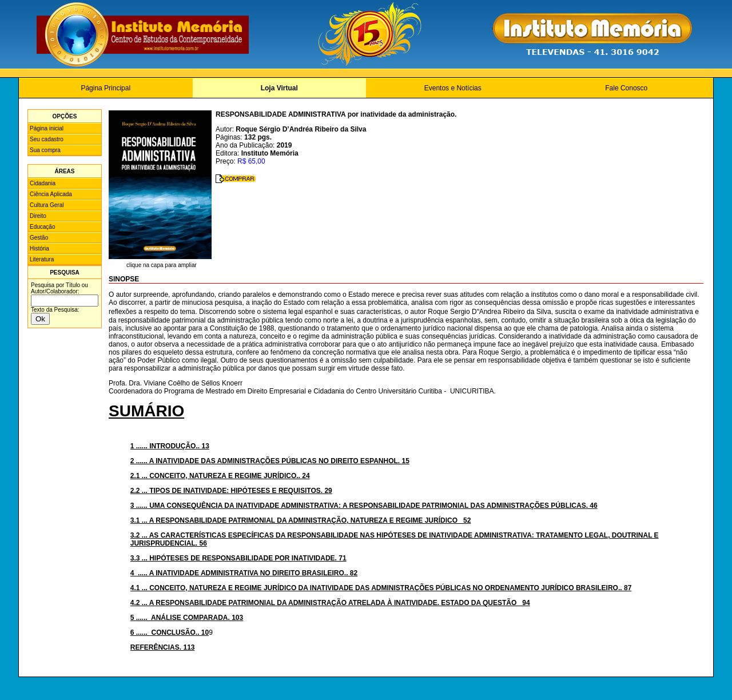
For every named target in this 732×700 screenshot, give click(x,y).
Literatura (42, 259)
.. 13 (170, 446)
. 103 (187, 618)
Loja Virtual (279, 88)
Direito (38, 216)
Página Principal (106, 88)
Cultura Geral (47, 205)
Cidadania (43, 183)
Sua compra (45, 150)
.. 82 (244, 573)
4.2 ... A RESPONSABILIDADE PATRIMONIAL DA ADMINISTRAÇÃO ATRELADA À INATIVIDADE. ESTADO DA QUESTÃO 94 (330, 603)
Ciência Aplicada (51, 194)
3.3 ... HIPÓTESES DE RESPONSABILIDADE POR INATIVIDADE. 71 (238, 558)
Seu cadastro (47, 139)
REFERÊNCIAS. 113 (163, 647)
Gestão (39, 238)
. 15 (270, 461)
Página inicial (47, 128)
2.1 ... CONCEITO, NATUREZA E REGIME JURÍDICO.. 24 (220, 476)
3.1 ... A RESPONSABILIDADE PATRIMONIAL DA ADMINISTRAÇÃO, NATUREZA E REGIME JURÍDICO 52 (301, 520)
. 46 (364, 506)
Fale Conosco (626, 88)
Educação (42, 227)
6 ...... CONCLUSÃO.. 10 (170, 633)
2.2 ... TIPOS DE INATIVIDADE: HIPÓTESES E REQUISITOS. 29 (231, 491)
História (39, 248)
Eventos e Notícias (453, 88)
